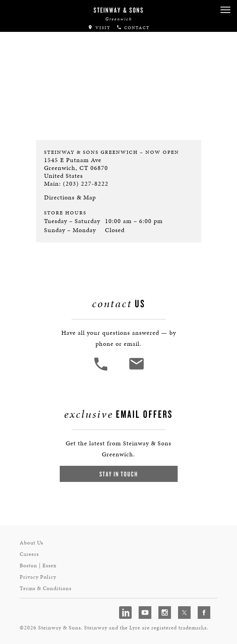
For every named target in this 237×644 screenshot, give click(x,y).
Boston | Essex (38, 566)
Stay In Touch (119, 474)
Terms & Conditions (46, 588)
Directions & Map (70, 197)
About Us (31, 543)
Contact (133, 28)
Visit (99, 28)
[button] (225, 10)
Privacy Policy (38, 577)
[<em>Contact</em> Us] (136, 370)
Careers (29, 554)
